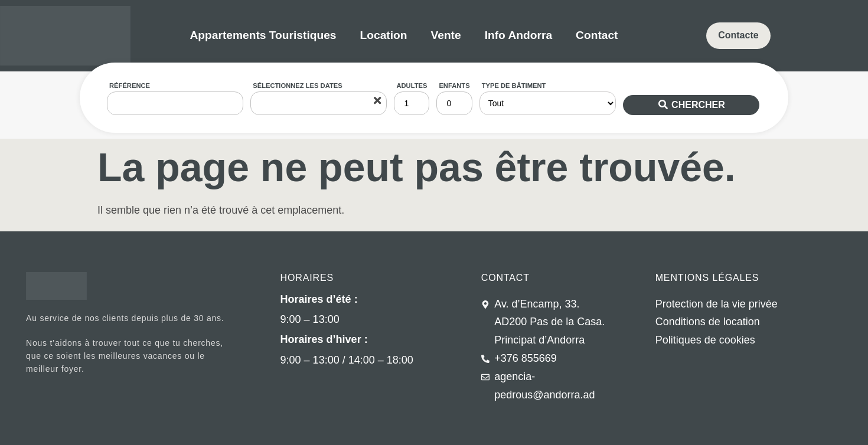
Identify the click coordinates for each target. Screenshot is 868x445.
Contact (597, 35)
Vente (446, 35)
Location (384, 35)
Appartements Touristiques (263, 35)
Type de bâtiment (514, 86)
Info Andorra (518, 35)
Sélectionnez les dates (297, 86)
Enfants (454, 86)
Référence (130, 86)
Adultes (412, 86)
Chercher (698, 105)
